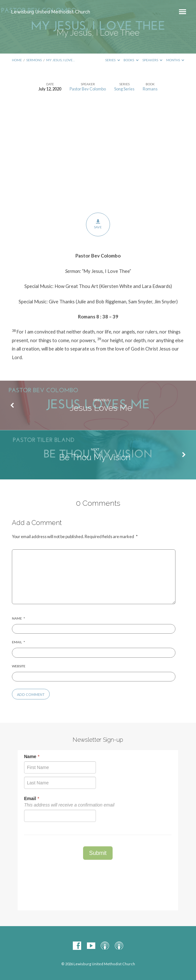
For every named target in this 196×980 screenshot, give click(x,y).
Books (131, 60)
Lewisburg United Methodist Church (51, 12)
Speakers (153, 60)
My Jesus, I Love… (60, 60)
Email (18, 642)
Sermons (34, 60)
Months (175, 60)
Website (19, 666)
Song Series (124, 89)
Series (113, 60)
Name (18, 618)
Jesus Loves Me (101, 408)
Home (17, 60)
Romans (150, 89)
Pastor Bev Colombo (88, 89)
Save (98, 224)
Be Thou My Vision (95, 457)
